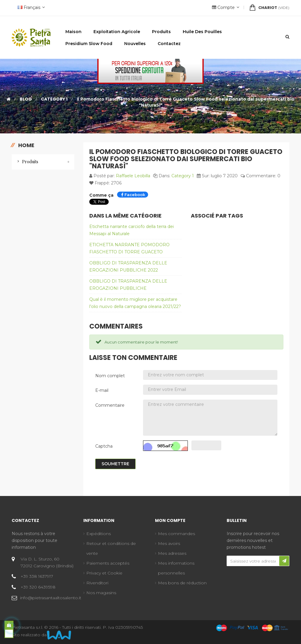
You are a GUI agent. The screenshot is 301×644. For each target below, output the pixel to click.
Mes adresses (172, 553)
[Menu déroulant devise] (30, 8)
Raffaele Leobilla (133, 176)
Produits (30, 162)
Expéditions (99, 534)
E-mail (102, 390)
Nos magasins (101, 593)
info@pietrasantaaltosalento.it (51, 598)
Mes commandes (176, 534)
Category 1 (183, 176)
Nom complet (110, 376)
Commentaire (110, 405)
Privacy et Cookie (104, 573)
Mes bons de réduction (182, 583)
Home (26, 145)
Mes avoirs (169, 543)
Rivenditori (97, 583)
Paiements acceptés (108, 563)
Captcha (104, 446)
